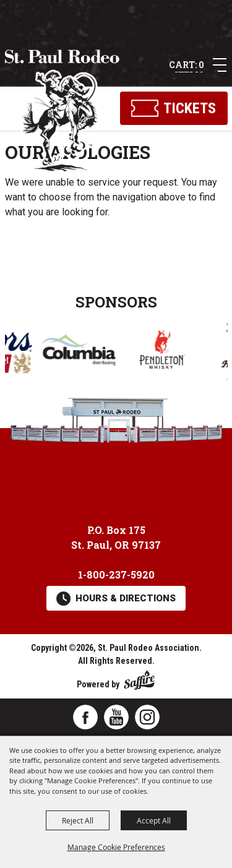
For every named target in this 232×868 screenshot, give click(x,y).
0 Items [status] (189, 66)
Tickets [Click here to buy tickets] (190, 108)
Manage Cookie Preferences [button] (116, 847)
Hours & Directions (126, 598)
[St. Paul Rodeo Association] (62, 111)
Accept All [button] (154, 820)
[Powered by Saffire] (139, 677)
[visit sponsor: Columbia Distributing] (83, 351)
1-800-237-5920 (116, 574)
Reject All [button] (78, 820)
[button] (220, 65)
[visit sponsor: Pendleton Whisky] (166, 352)
